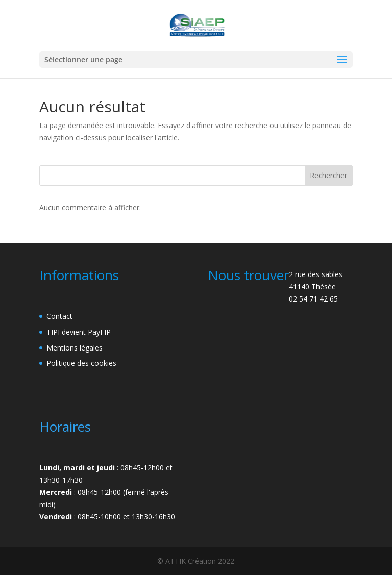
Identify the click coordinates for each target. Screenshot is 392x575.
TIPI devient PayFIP (79, 332)
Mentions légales (75, 348)
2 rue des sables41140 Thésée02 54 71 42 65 (316, 286)
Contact (59, 316)
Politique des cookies (81, 363)
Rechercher (328, 175)
